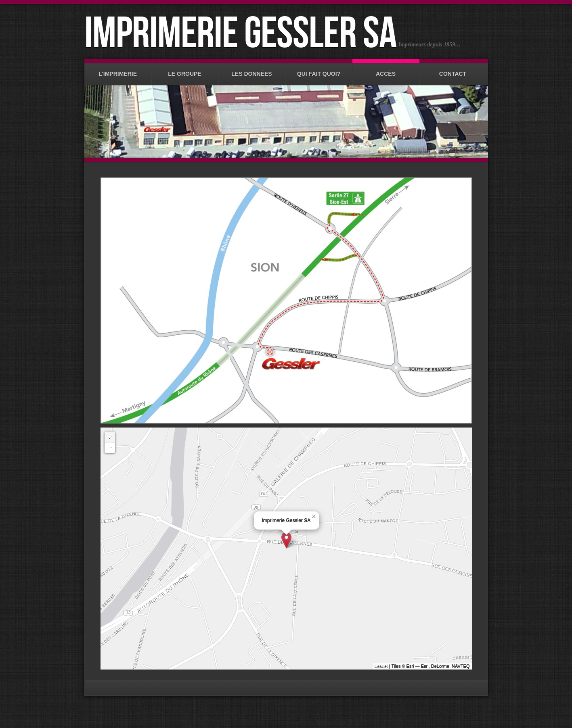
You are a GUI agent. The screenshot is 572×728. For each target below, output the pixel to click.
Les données (252, 70)
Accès (386, 70)
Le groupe (185, 70)
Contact (453, 70)
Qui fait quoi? (319, 70)
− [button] (110, 448)
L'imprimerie (118, 70)
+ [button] (110, 437)
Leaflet (381, 666)
